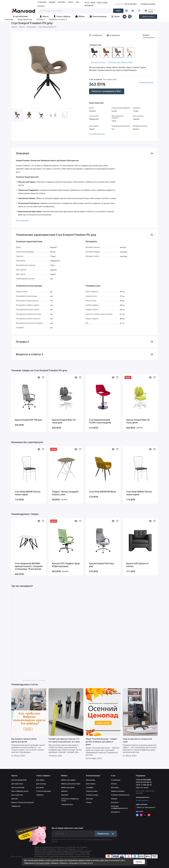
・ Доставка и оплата (97, 62)
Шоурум (114, 799)
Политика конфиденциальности (119, 807)
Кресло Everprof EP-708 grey (28, 420)
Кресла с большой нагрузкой (23, 802)
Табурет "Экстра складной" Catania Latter (65, 493)
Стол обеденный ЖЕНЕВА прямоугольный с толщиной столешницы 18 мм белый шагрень (29, 566)
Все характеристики (97, 134)
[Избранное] (139, 11)
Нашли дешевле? (146, 82)
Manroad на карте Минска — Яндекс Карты (34, 680)
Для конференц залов (20, 791)
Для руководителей (19, 780)
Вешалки (65, 795)
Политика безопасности (120, 795)
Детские (15, 799)
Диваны (64, 791)
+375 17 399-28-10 (144, 785)
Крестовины (91, 784)
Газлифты (90, 787)
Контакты (41, 6)
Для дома (40, 787)
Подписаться (106, 834)
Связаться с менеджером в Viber (106, 91)
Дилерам (52, 2)
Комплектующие (98, 17)
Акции (115, 17)
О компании (42, 2)
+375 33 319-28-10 (144, 782)
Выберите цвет (96, 45)
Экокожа (90, 799)
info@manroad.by (148, 4)
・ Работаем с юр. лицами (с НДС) (119, 62)
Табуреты (40, 795)
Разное (89, 802)
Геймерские (16, 806)
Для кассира (41, 784)
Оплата (70, 2)
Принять (139, 862)
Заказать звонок (148, 17)
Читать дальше (22, 220)
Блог (77, 2)
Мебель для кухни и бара (71, 784)
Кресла (44, 17)
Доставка (62, 2)
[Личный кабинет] (126, 11)
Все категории (20, 17)
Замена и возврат (118, 791)
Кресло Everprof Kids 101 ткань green (138, 421)
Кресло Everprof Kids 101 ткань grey (64, 421)
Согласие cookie (43, 863)
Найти (118, 11)
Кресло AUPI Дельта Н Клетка (137, 565)
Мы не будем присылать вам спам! (67, 828)
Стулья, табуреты (62, 17)
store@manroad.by (142, 800)
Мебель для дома (68, 787)
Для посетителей (18, 787)
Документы (115, 812)
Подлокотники (92, 791)
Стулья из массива (43, 791)
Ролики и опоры (92, 795)
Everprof (146, 35)
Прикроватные (67, 804)
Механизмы (91, 780)
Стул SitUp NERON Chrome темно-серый (28, 493)
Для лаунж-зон (17, 795)
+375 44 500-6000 (126, 4)
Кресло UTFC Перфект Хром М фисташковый (66, 565)
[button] (78, 118)
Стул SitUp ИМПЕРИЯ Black (102, 492)
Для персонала (17, 784)
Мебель (80, 17)
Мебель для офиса (68, 780)
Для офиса (40, 780)
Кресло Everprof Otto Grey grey (101, 565)
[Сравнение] (133, 11)
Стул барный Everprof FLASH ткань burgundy (100, 421)
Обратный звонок (142, 788)
